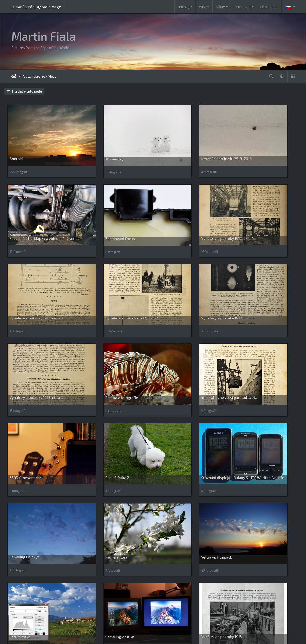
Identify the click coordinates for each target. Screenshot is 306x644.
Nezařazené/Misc (39, 76)
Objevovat (243, 7)
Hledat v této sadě (24, 91)
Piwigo (177, 634)
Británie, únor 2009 (175, 469)
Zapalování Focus (24, 209)
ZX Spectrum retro (100, 603)
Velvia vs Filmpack (100, 404)
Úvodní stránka (14, 76)
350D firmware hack (27, 339)
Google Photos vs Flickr (29, 534)
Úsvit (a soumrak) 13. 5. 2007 (108, 469)
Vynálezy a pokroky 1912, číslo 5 (185, 209)
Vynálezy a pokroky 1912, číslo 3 (36, 274)
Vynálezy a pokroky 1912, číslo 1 (111, 209)
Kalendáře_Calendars (102, 534)
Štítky (220, 7)
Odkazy (184, 7)
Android (16, 144)
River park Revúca (248, 537)
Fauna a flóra (21, 404)
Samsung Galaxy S (249, 339)
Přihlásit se (269, 7)
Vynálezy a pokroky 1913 (30, 469)
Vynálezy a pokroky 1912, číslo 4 (260, 209)
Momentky (93, 144)
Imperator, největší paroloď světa (261, 274)
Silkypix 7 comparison (28, 603)
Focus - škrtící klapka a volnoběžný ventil (263, 146)
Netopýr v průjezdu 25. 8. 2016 (184, 144)
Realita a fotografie (175, 274)
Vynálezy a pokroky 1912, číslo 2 (111, 274)
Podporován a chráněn (178, 534)
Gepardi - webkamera (251, 469)
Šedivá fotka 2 (96, 339)
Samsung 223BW (248, 404)
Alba (203, 7)
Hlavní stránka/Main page (36, 7)
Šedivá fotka (169, 404)
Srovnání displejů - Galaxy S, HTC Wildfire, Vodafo (186, 341)
